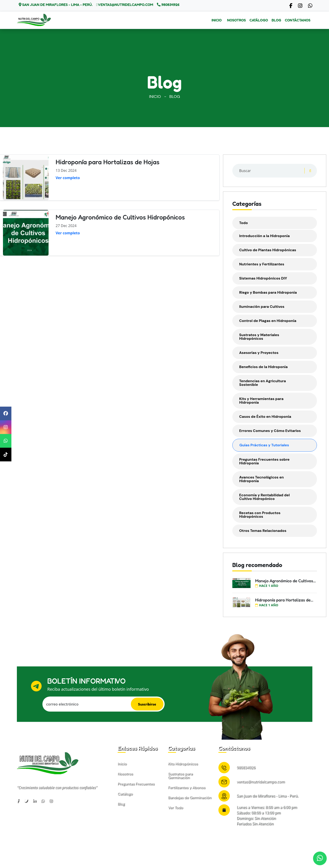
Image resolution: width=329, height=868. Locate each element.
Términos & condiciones (238, 853)
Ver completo (68, 178)
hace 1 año (267, 586)
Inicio (217, 20)
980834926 (170, 5)
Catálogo (259, 20)
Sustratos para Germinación (180, 776)
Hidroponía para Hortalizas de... (284, 600)
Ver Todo (175, 808)
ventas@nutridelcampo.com (125, 5)
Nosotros (236, 20)
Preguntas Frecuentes (136, 784)
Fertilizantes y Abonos (187, 787)
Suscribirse (147, 704)
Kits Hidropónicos (183, 764)
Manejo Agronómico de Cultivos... (285, 581)
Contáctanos (298, 20)
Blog (276, 20)
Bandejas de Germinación (190, 797)
